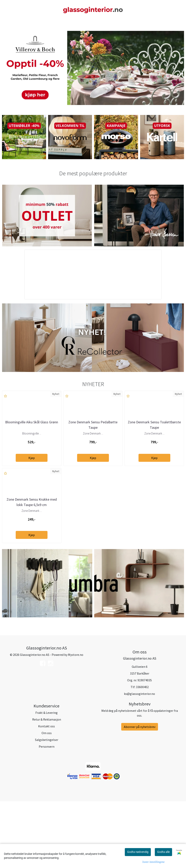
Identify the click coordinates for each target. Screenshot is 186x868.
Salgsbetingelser (47, 806)
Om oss (47, 799)
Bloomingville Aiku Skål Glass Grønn (32, 455)
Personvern (47, 813)
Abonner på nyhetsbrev (140, 793)
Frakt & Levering (46, 779)
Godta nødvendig (138, 852)
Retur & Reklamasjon (47, 786)
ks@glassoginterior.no (139, 760)
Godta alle (163, 852)
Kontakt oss (46, 792)
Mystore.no (76, 721)
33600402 (142, 753)
